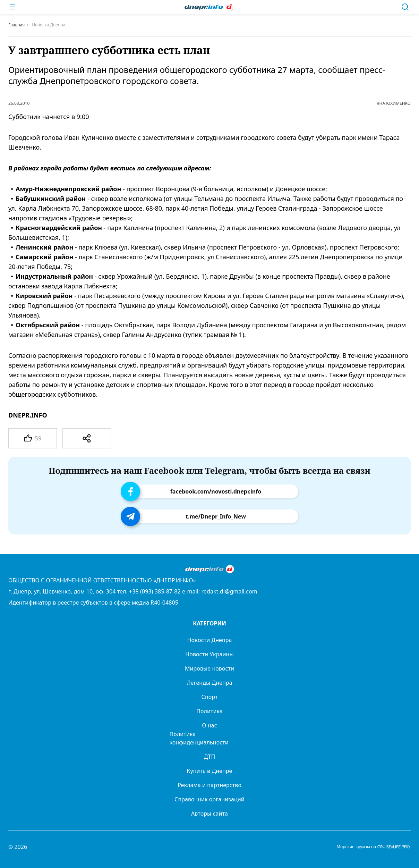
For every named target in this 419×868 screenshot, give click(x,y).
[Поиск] (405, 7)
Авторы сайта (209, 814)
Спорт (210, 697)
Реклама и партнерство (209, 785)
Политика (209, 711)
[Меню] (12, 7)
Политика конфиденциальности (199, 738)
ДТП (210, 757)
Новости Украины (209, 654)
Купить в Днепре (210, 771)
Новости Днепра (209, 640)
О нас (209, 725)
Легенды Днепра (209, 683)
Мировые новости (209, 668)
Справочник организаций (209, 799)
